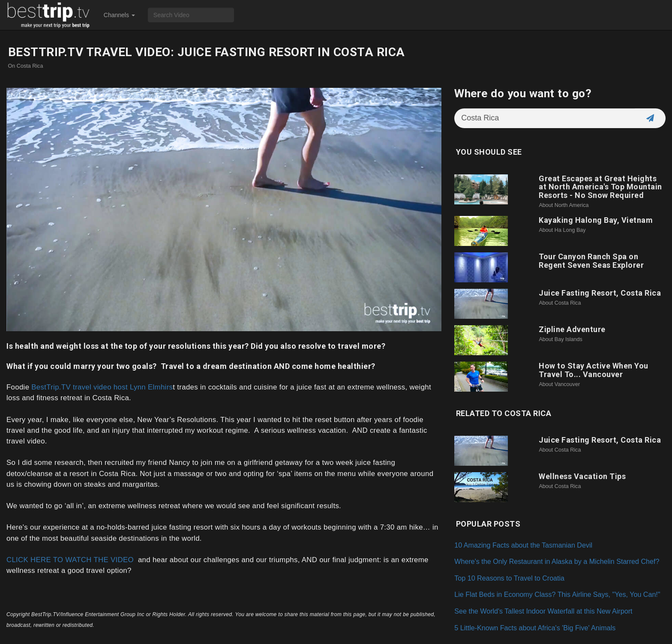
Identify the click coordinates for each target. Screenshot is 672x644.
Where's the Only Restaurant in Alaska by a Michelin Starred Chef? (557, 561)
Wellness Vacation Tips (582, 476)
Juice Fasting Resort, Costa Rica (600, 293)
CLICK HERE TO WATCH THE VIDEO (70, 560)
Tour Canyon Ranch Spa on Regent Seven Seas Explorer (591, 261)
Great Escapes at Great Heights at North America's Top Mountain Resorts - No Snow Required (600, 187)
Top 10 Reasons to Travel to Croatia (509, 578)
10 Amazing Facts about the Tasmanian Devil (523, 545)
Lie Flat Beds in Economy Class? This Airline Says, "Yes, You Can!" (557, 594)
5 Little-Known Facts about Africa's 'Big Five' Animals (535, 628)
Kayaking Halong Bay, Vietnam (596, 220)
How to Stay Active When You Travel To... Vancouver (594, 370)
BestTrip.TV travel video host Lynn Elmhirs (102, 387)
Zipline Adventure (572, 329)
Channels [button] (119, 15)
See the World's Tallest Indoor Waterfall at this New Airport (543, 611)
